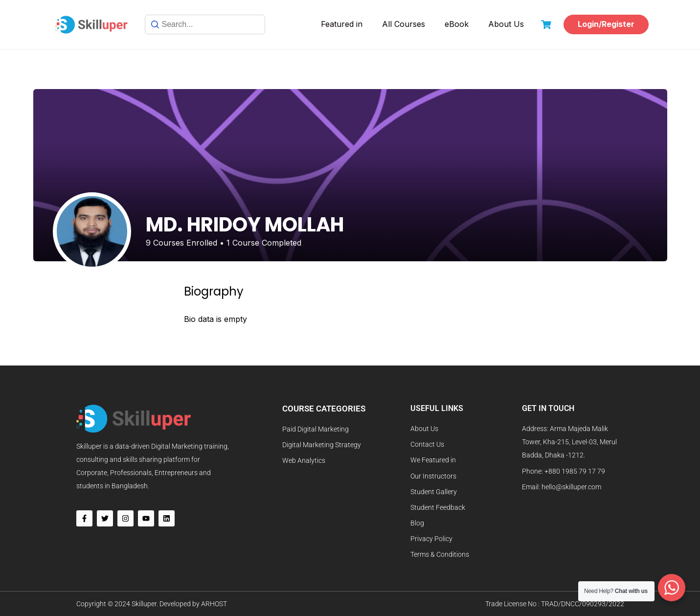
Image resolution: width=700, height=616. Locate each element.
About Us (506, 24)
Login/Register (606, 24)
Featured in (342, 24)
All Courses (404, 24)
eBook (457, 24)
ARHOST (214, 604)
